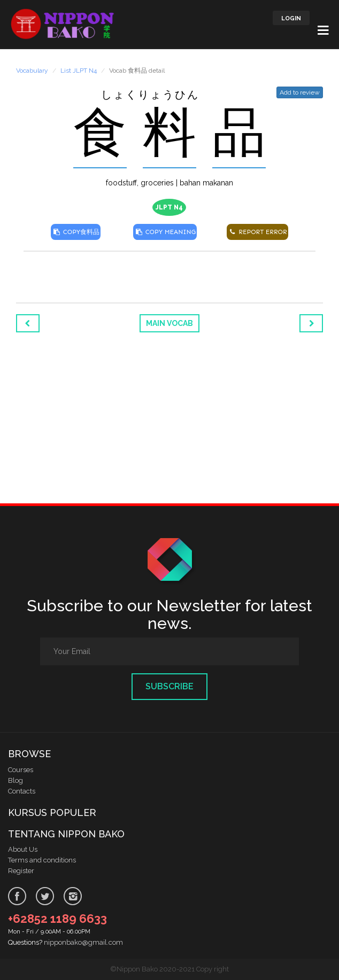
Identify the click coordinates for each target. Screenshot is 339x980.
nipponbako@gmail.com (83, 942)
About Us (23, 849)
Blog (16, 780)
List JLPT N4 (79, 71)
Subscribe (169, 686)
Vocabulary (32, 71)
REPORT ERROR (257, 232)
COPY (76, 232)
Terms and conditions (42, 860)
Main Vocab (169, 323)
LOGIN (291, 18)
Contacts (22, 791)
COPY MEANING (165, 232)
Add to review (300, 92)
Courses (21, 770)
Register (21, 871)
